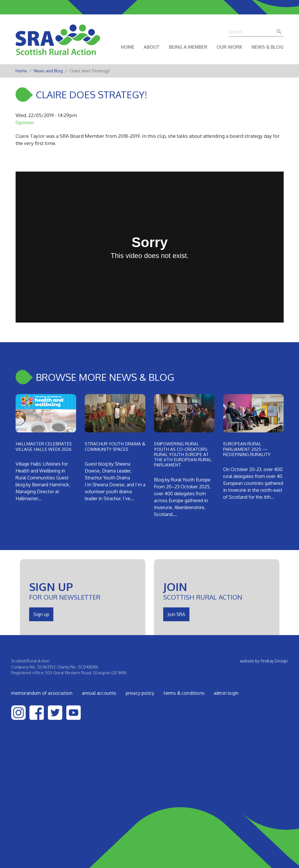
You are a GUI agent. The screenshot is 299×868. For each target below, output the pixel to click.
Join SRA (176, 614)
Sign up (41, 614)
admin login (226, 693)
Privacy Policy (140, 693)
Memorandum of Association (42, 693)
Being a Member (188, 47)
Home (128, 47)
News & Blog (267, 47)
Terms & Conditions (184, 693)
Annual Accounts (99, 693)
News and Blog (48, 71)
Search (281, 32)
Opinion (25, 122)
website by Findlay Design (264, 661)
